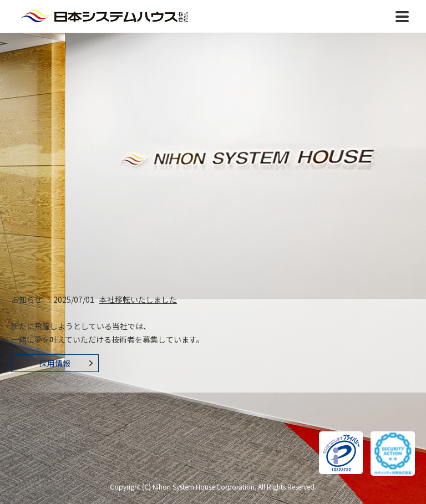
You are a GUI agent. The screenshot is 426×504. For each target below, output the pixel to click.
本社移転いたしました (138, 299)
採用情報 (55, 363)
